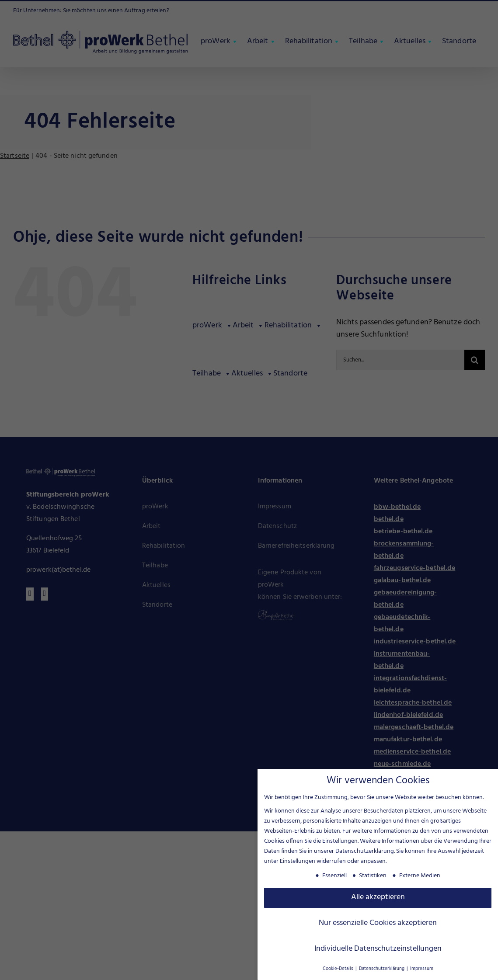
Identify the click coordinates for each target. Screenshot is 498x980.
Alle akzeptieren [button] (378, 896)
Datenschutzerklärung (365, 850)
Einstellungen (298, 860)
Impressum (422, 967)
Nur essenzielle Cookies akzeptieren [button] (378, 921)
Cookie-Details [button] (339, 967)
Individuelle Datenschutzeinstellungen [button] (378, 947)
